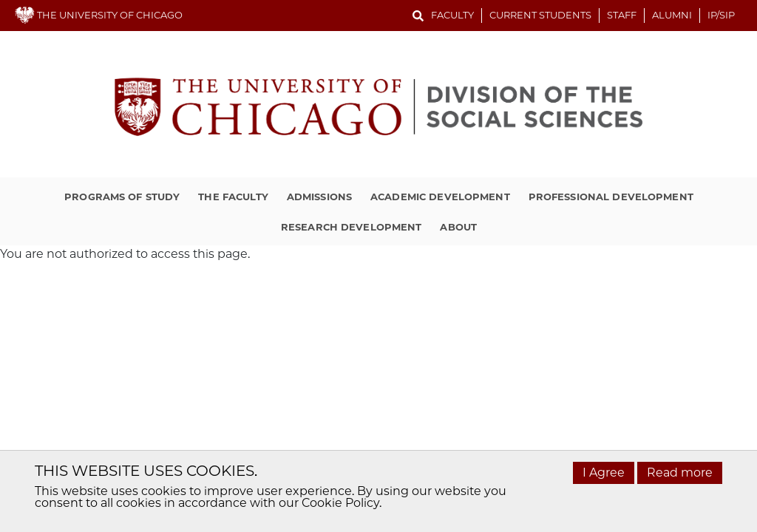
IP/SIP (721, 15)
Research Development (352, 227)
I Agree (604, 473)
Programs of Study (122, 197)
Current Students (540, 15)
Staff (622, 15)
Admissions (319, 197)
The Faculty (233, 197)
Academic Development (440, 197)
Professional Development (611, 197)
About (458, 227)
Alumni (672, 15)
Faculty (452, 15)
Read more (680, 473)
